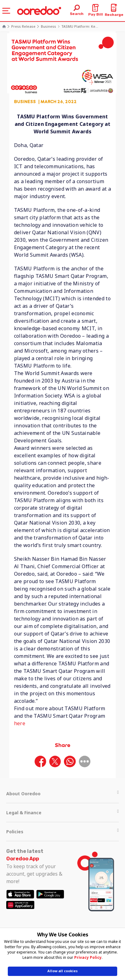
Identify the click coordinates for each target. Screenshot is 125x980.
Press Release (23, 26)
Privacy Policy (88, 957)
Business (48, 26)
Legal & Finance (62, 813)
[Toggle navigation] (6, 11)
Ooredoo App (23, 859)
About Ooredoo (62, 794)
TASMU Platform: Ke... (80, 26)
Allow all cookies (62, 971)
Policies (62, 832)
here (20, 723)
